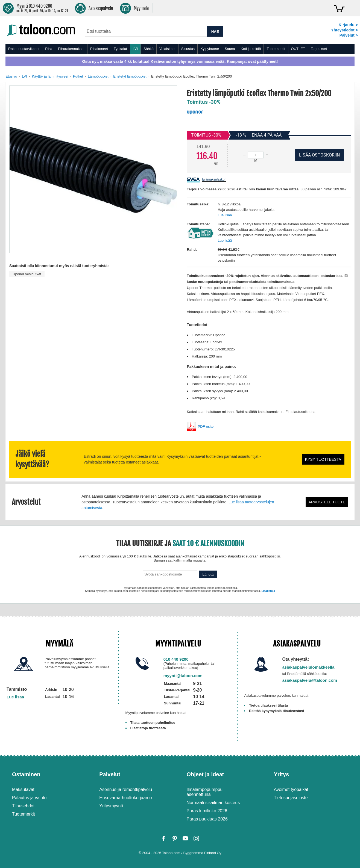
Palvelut (110, 774)
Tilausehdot (23, 806)
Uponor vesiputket (27, 274)
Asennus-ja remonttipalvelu (126, 789)
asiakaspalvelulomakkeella (308, 667)
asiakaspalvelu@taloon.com (310, 680)
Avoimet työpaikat (291, 789)
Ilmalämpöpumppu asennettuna (205, 792)
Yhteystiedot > (344, 30)
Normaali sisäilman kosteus (213, 803)
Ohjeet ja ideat (205, 774)
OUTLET (298, 49)
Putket (78, 76)
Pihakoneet (99, 49)
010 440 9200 (176, 659)
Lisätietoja (268, 591)
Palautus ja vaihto (29, 798)
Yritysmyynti (111, 806)
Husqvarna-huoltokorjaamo (125, 798)
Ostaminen (26, 774)
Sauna (230, 49)
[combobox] (146, 31)
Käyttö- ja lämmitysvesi (50, 76)
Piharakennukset (71, 49)
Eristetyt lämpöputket (130, 76)
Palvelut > (349, 35)
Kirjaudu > (348, 25)
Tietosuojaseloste (291, 798)
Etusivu (11, 76)
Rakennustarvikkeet (24, 49)
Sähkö (149, 49)
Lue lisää (225, 215)
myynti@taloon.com (183, 676)
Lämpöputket (98, 76)
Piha (49, 49)
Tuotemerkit (276, 49)
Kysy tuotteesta (323, 459)
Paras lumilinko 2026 (207, 811)
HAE (215, 32)
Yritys (282, 774)
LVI (135, 49)
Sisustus (188, 49)
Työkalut (120, 49)
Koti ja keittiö (251, 49)
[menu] (180, 49)
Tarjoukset (319, 49)
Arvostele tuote (327, 502)
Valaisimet (167, 49)
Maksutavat (23, 789)
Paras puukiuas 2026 (207, 819)
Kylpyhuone (210, 49)
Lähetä (208, 575)
